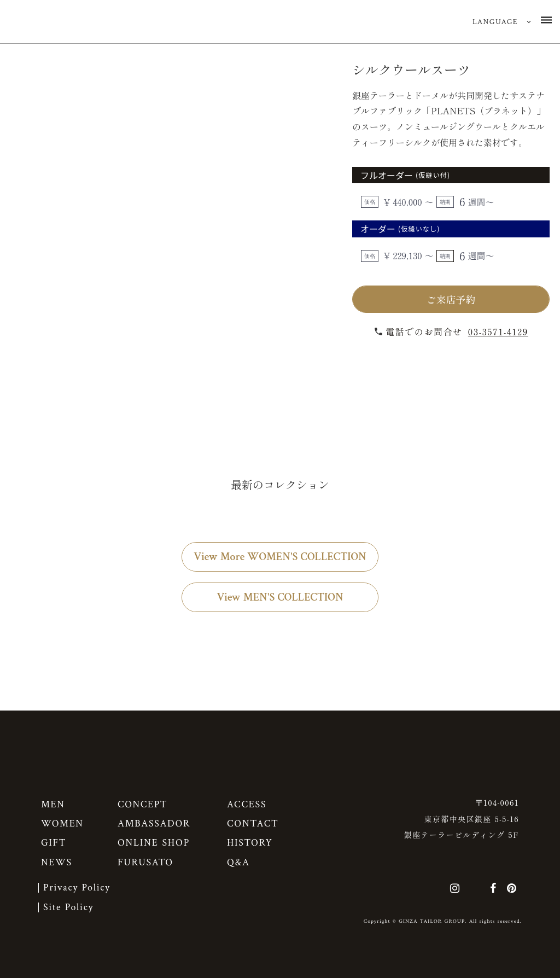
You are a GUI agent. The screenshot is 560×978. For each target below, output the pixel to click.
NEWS (57, 862)
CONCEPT (142, 804)
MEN (53, 804)
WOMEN (62, 823)
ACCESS (247, 804)
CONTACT (253, 823)
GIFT (54, 843)
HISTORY (250, 843)
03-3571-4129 (498, 331)
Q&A (238, 862)
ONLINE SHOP (154, 843)
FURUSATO (145, 862)
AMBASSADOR (154, 823)
